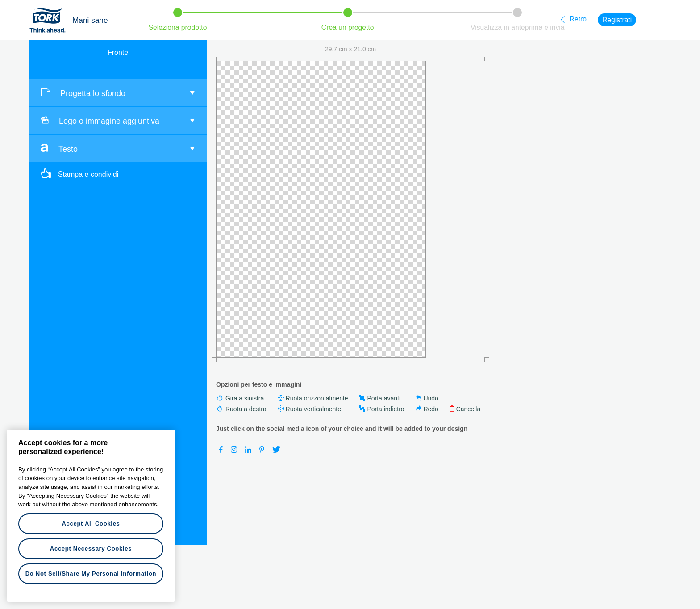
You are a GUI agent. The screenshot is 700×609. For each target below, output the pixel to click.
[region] (91, 516)
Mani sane (90, 20)
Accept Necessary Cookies (91, 549)
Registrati (617, 20)
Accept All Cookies (91, 523)
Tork (50, 20)
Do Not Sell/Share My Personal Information (91, 574)
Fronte (118, 52)
